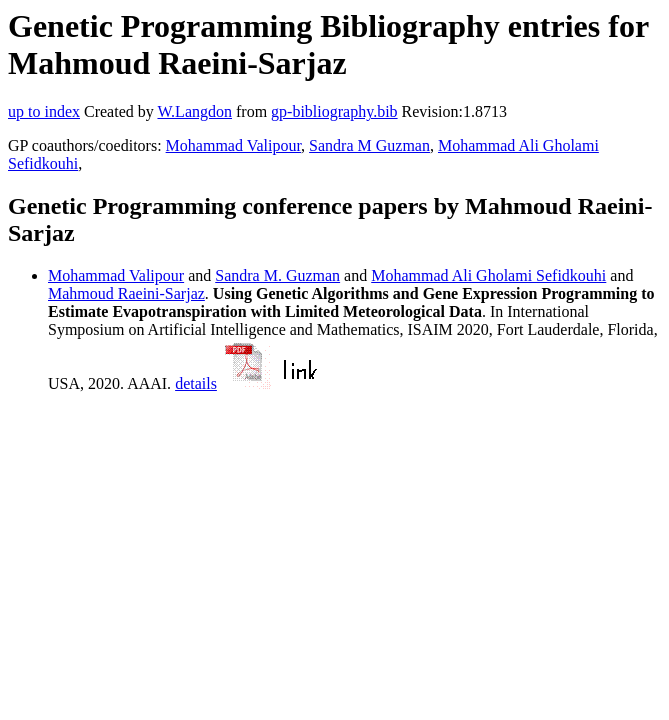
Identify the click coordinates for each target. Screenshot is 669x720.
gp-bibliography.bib (334, 111)
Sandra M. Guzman (277, 275)
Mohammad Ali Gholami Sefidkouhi (488, 275)
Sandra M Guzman (369, 145)
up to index (44, 111)
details (196, 383)
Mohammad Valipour (234, 145)
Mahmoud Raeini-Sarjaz (126, 293)
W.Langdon (194, 111)
